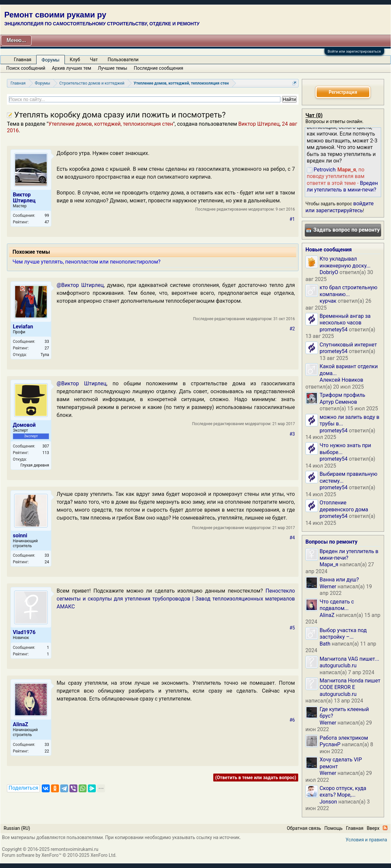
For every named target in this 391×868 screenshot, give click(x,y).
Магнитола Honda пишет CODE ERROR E (350, 684)
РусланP (330, 744)
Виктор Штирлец (259, 124)
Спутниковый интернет (348, 345)
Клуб (75, 60)
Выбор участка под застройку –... (343, 634)
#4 (292, 538)
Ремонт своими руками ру (55, 15)
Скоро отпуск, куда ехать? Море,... (343, 791)
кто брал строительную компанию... (349, 291)
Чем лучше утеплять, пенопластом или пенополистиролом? (87, 262)
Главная (23, 60)
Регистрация (343, 92)
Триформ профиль (342, 395)
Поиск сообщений (26, 68)
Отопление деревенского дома (344, 506)
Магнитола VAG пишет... (349, 659)
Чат (94, 60)
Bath (325, 644)
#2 (292, 329)
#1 (292, 219)
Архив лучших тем (72, 68)
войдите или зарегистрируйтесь (339, 207)
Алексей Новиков (341, 380)
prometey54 (334, 330)
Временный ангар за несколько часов (345, 319)
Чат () (314, 115)
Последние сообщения (159, 68)
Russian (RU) (17, 828)
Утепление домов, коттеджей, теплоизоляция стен (111, 124)
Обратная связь (304, 828)
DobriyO (329, 272)
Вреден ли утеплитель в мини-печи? (342, 186)
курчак (328, 301)
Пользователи (123, 60)
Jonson (328, 802)
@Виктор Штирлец (80, 285)
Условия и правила (366, 840)
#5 (292, 628)
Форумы (50, 60)
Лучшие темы (112, 68)
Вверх (373, 828)
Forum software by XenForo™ (59, 855)
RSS (385, 828)
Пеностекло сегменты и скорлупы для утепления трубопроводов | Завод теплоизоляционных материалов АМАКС (176, 599)
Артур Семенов (338, 402)
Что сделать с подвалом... (337, 605)
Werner (328, 587)
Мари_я (329, 564)
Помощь (333, 828)
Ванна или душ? (339, 580)
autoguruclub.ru (338, 665)
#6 (292, 720)
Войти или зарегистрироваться (354, 51)
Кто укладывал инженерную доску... (345, 262)
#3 (292, 434)
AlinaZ (327, 615)
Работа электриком (344, 738)
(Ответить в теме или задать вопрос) (256, 778)
